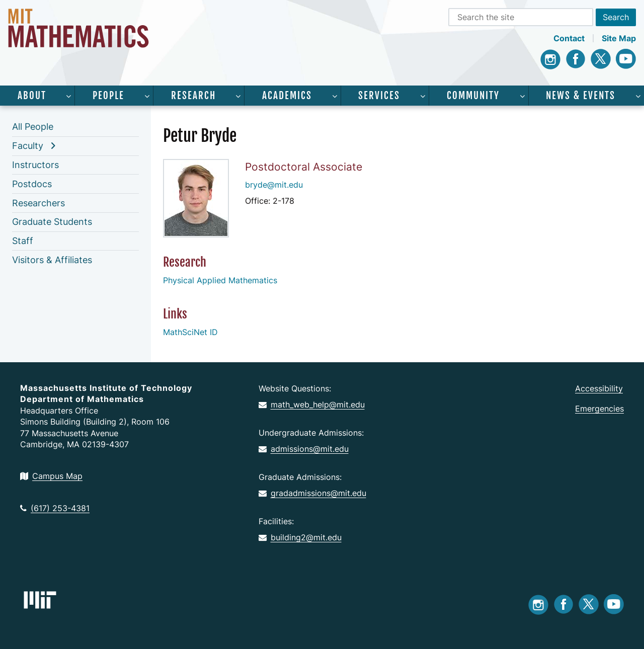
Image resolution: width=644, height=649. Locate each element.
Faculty (28, 146)
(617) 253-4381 (55, 508)
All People (33, 127)
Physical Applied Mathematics (220, 280)
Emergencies (599, 409)
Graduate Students (52, 222)
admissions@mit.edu (304, 449)
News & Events (581, 96)
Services (379, 96)
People (108, 96)
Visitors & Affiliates (52, 260)
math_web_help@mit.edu (312, 404)
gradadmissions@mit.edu (312, 493)
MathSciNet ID (190, 332)
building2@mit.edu (300, 537)
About (32, 96)
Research (193, 96)
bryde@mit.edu (274, 185)
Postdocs (32, 184)
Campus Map (51, 476)
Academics (287, 96)
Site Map (619, 38)
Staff (23, 241)
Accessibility (599, 388)
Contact (569, 38)
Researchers (38, 203)
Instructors (35, 165)
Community (473, 96)
